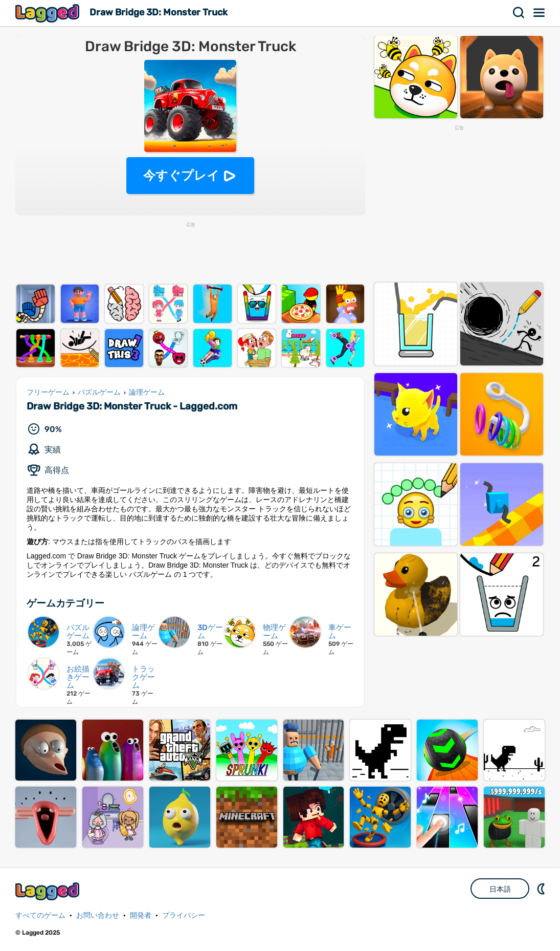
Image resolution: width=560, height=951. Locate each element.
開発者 (141, 915)
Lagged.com (49, 891)
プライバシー (184, 915)
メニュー (540, 13)
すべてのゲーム (40, 915)
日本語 (500, 889)
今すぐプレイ (181, 175)
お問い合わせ (98, 915)
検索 (519, 13)
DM (542, 889)
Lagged (49, 13)
